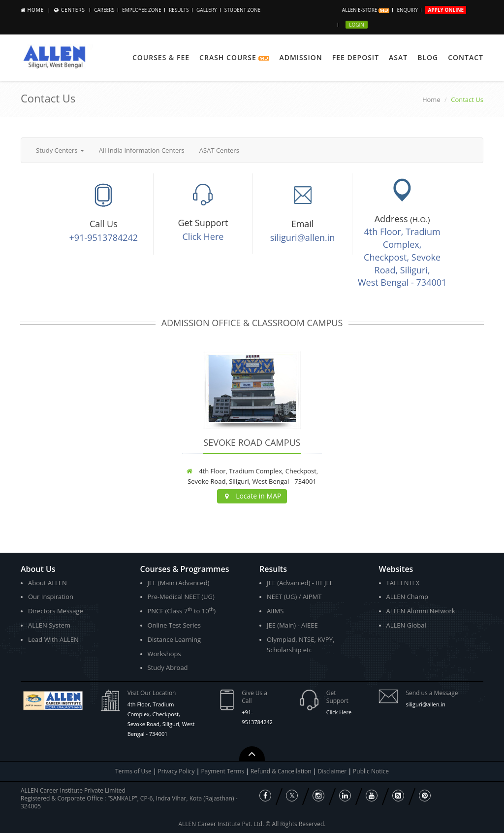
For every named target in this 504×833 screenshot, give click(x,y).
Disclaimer (333, 771)
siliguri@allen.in (303, 237)
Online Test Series (174, 625)
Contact (466, 57)
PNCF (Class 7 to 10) (182, 611)
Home (36, 10)
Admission (300, 57)
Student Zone (242, 10)
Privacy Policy (176, 771)
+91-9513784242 (104, 237)
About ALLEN (47, 583)
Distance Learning (174, 639)
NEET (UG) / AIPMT (294, 597)
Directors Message (56, 611)
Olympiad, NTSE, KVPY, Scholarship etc (300, 645)
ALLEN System (49, 625)
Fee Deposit (356, 57)
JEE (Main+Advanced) (179, 583)
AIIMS (275, 611)
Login (357, 25)
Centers (73, 10)
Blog (428, 57)
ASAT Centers (219, 150)
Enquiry (407, 10)
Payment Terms (223, 771)
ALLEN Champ (408, 597)
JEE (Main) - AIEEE (292, 625)
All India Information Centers (142, 150)
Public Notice (371, 771)
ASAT (398, 57)
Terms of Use (133, 771)
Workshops (164, 654)
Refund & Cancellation (282, 771)
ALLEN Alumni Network (421, 611)
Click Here (203, 236)
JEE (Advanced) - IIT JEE (300, 583)
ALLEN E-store (366, 10)
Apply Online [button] (446, 10)
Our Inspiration (51, 597)
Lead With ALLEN (53, 639)
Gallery (206, 10)
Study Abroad (168, 667)
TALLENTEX (403, 583)
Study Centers (60, 150)
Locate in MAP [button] (252, 496)
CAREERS (104, 10)
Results (179, 10)
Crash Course (234, 57)
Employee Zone (142, 10)
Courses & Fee (161, 57)
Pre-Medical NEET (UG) (181, 597)
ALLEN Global (406, 625)
